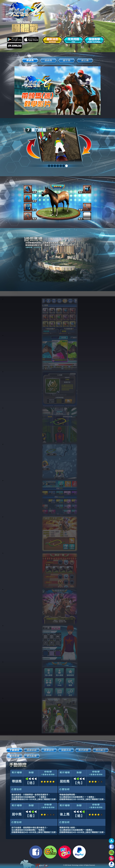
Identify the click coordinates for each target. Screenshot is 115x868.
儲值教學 (94, 40)
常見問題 (73, 40)
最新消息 (52, 40)
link (60, 316)
